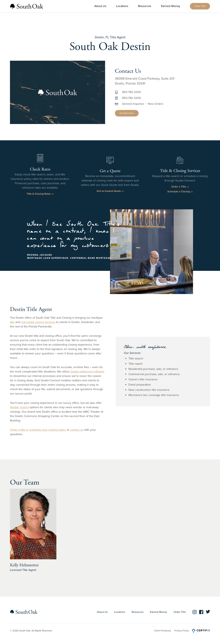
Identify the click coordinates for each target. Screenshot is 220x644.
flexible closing (19, 407)
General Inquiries (133, 104)
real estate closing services (38, 322)
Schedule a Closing (180, 191)
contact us (77, 430)
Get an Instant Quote (110, 191)
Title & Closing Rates (40, 194)
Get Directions (127, 113)
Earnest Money (171, 6)
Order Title (200, 6)
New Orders (156, 104)
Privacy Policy (182, 631)
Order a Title (180, 187)
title (12, 322)
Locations (122, 6)
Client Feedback (163, 631)
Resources (145, 6)
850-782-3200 (131, 92)
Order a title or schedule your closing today (38, 430)
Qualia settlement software (87, 372)
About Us (100, 6)
